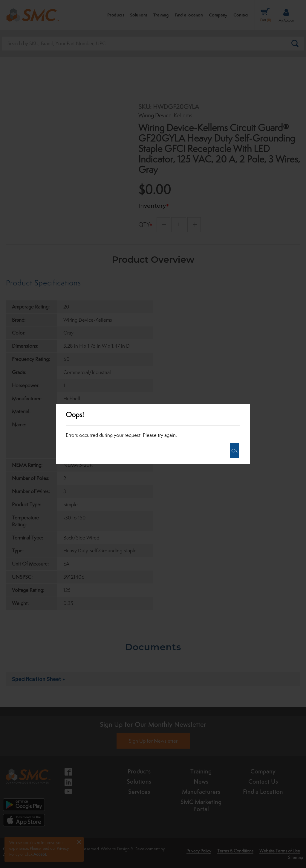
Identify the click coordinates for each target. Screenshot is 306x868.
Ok (234, 451)
